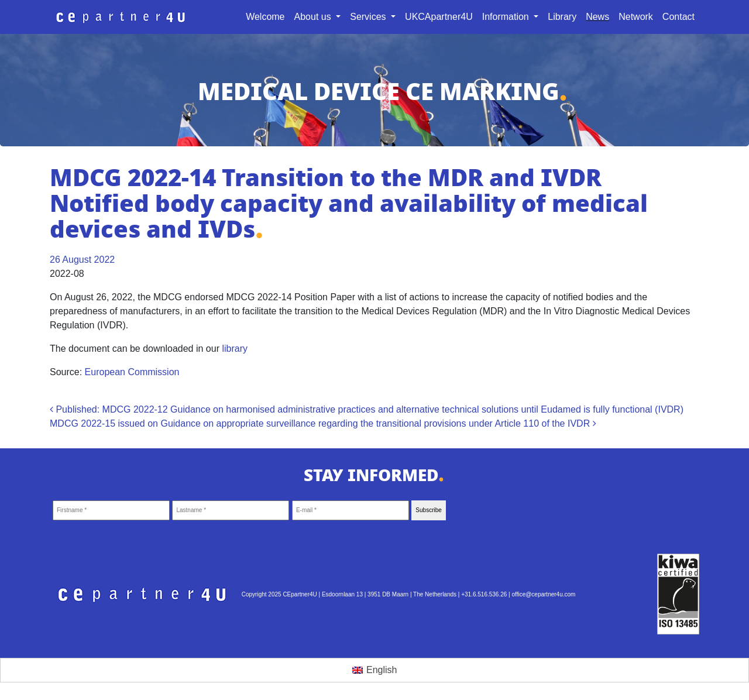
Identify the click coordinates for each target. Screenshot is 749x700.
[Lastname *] (231, 510)
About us (314, 17)
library (235, 349)
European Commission (132, 372)
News (597, 17)
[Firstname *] (111, 510)
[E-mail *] (351, 510)
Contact (678, 17)
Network (636, 17)
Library (562, 17)
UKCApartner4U (439, 17)
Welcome (265, 17)
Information (507, 17)
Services (369, 17)
